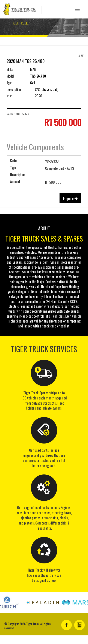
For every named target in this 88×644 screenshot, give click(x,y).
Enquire (70, 198)
